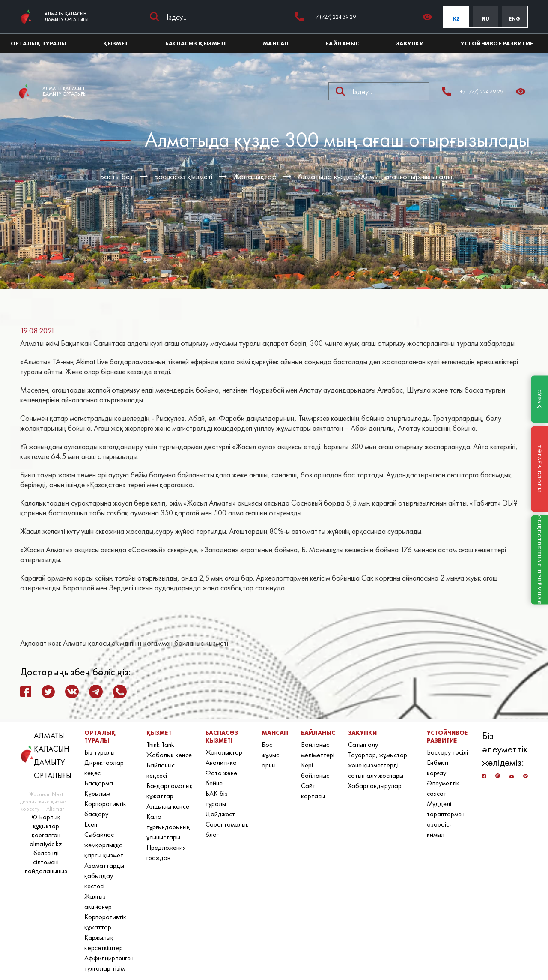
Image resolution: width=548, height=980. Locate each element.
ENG (515, 19)
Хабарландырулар (375, 786)
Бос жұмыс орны (270, 755)
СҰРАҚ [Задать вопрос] (539, 399)
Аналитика (221, 763)
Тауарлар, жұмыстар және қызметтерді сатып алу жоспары (378, 765)
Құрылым (97, 793)
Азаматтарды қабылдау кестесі (104, 876)
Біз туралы (100, 752)
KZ (456, 19)
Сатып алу (363, 745)
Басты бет (116, 176)
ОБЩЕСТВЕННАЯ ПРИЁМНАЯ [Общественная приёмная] (539, 560)
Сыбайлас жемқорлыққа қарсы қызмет (104, 845)
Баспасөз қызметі (183, 176)
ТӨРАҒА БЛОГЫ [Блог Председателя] (539, 469)
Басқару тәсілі (447, 752)
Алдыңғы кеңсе (168, 806)
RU (486, 19)
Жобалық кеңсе (169, 755)
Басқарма (99, 783)
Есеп (91, 824)
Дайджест (220, 814)
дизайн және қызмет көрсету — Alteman (44, 805)
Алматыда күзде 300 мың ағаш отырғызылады (375, 176)
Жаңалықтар (255, 176)
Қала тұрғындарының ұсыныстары (168, 827)
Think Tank (160, 745)
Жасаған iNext (46, 794)
